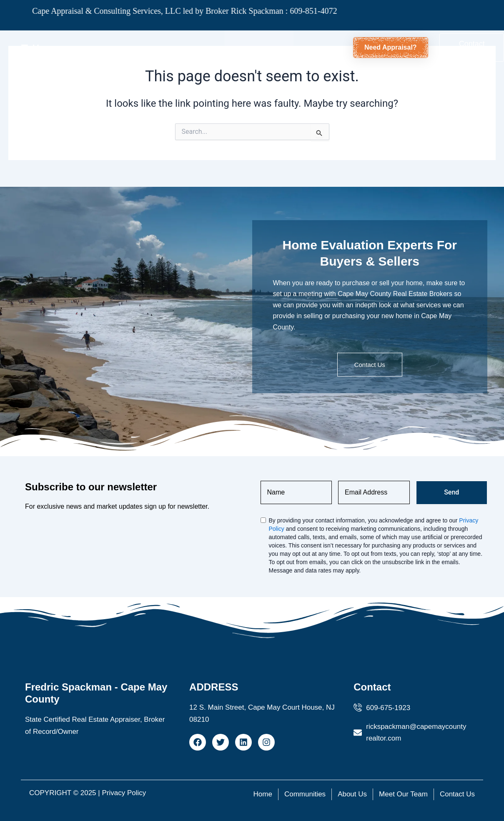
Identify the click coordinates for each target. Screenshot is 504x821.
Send (451, 492)
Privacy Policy (124, 793)
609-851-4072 (292, 11)
